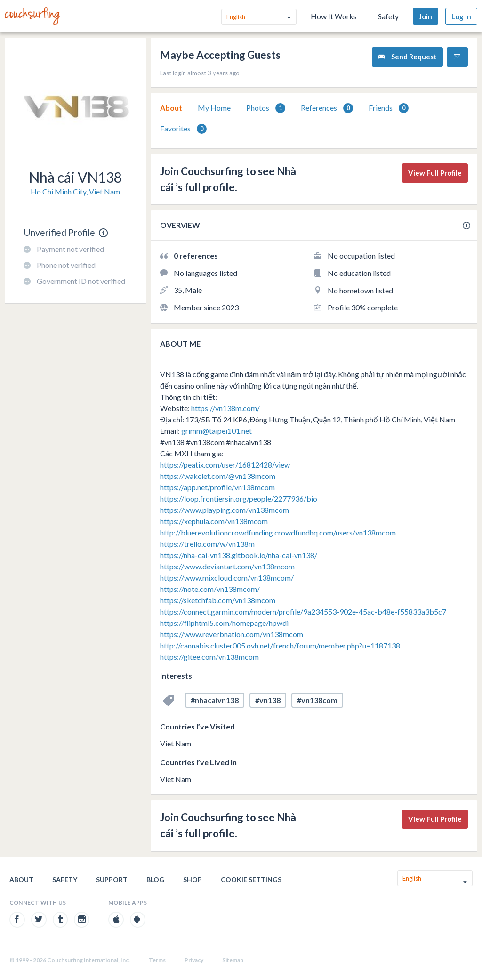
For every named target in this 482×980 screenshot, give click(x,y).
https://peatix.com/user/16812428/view (225, 465)
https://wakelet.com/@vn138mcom (218, 476)
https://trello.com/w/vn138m (207, 544)
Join (426, 16)
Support (112, 879)
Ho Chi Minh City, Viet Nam (75, 191)
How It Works (334, 16)
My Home (214, 108)
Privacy (194, 960)
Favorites (183, 129)
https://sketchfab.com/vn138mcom (218, 600)
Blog (155, 879)
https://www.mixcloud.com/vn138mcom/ (227, 578)
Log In (461, 16)
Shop (193, 879)
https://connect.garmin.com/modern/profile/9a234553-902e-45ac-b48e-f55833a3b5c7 (303, 611)
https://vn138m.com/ (225, 408)
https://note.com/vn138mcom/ (210, 589)
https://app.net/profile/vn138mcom (217, 487)
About (171, 108)
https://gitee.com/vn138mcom (209, 657)
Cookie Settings (251, 879)
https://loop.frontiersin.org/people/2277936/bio (239, 498)
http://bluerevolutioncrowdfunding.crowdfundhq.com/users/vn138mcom (278, 532)
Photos (266, 108)
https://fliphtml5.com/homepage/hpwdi (224, 623)
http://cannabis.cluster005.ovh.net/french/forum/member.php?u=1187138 (280, 645)
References (327, 108)
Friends (389, 108)
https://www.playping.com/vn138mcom (225, 510)
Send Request (407, 57)
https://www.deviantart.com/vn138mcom (227, 566)
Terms (157, 960)
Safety (388, 16)
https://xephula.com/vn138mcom (214, 521)
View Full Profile (435, 173)
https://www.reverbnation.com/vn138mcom (232, 634)
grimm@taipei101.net (217, 431)
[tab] (171, 108)
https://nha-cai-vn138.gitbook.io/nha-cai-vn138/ (239, 555)
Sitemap (233, 960)
